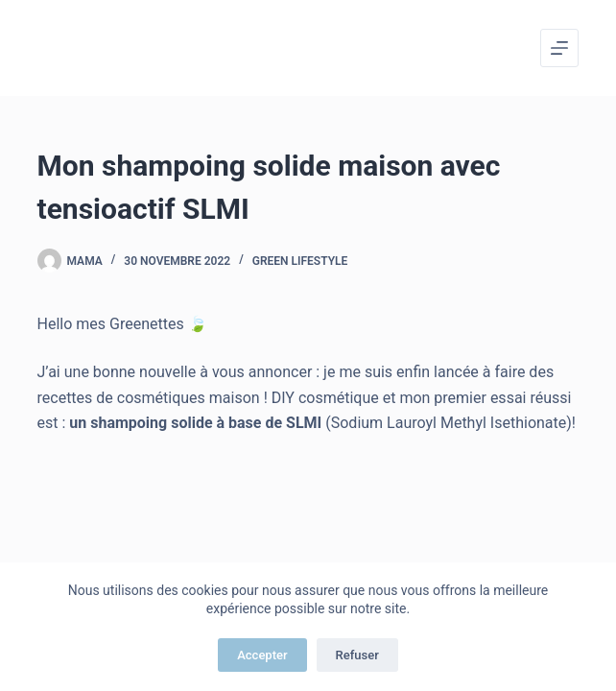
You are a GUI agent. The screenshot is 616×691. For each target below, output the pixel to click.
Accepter (262, 655)
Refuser (357, 655)
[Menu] (559, 48)
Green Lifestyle (300, 261)
